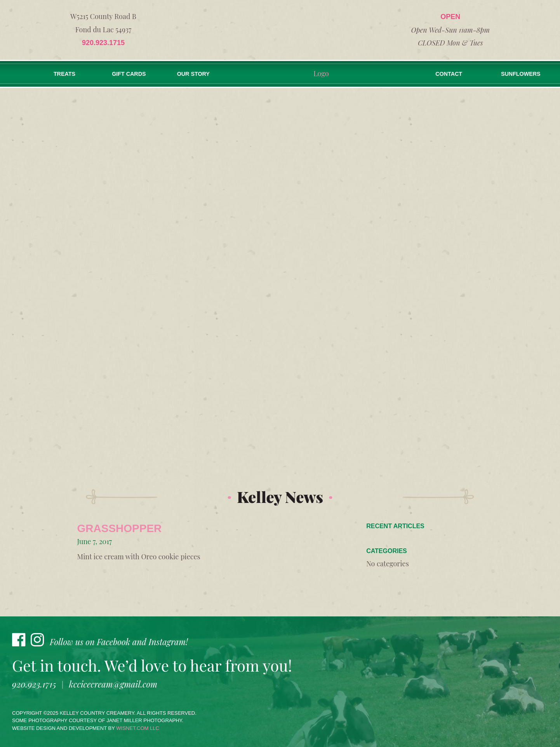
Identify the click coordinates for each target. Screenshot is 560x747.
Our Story (196, 74)
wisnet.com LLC (138, 728)
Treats (65, 74)
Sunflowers (524, 74)
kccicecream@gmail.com (113, 684)
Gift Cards (131, 74)
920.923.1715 (103, 43)
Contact (456, 74)
